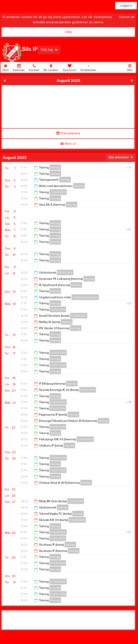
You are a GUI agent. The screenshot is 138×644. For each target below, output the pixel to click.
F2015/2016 (58, 427)
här (115, 17)
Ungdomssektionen (85, 297)
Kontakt (34, 67)
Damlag (55, 174)
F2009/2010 (58, 192)
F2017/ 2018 (58, 365)
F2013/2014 (65, 273)
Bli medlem (51, 67)
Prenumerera (68, 133)
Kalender (19, 67)
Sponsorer (69, 67)
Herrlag (55, 167)
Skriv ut (68, 144)
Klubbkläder (88, 67)
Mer (130, 67)
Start (6, 67)
